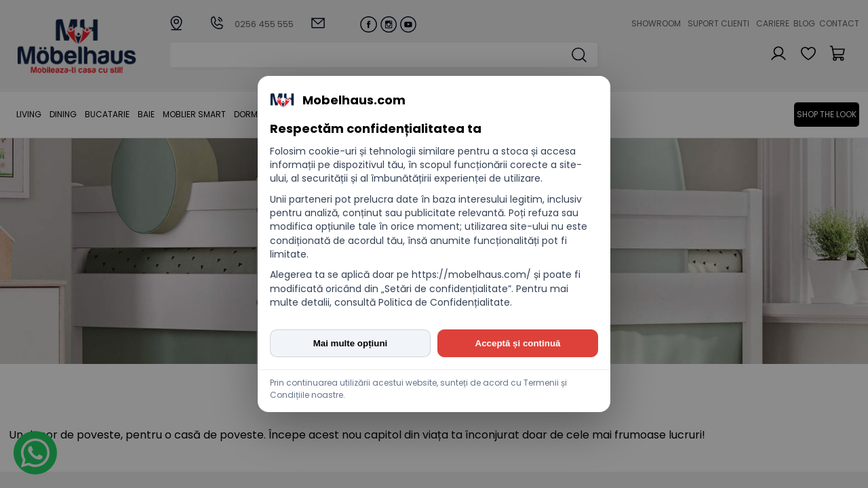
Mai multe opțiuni (351, 343)
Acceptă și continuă (518, 343)
